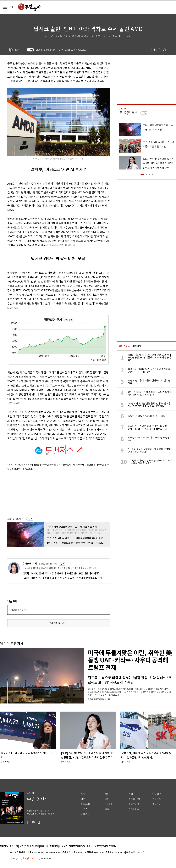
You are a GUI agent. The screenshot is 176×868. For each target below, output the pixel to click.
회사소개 (14, 846)
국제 (107, 799)
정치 (83, 794)
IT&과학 (109, 804)
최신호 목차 (134, 799)
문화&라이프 (87, 804)
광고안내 (157, 804)
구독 (31, 50)
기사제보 (157, 794)
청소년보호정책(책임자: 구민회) (101, 846)
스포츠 (84, 809)
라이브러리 (134, 804)
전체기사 (85, 814)
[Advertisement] (51, 493)
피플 (107, 809)
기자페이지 (134, 809)
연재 (131, 794)
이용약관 (63, 846)
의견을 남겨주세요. (20, 610)
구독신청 (157, 799)
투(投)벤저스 (16, 519)
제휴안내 (44, 846)
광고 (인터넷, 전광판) (29, 846)
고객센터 (54, 846)
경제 (107, 794)
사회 (83, 799)
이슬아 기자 (30, 564)
